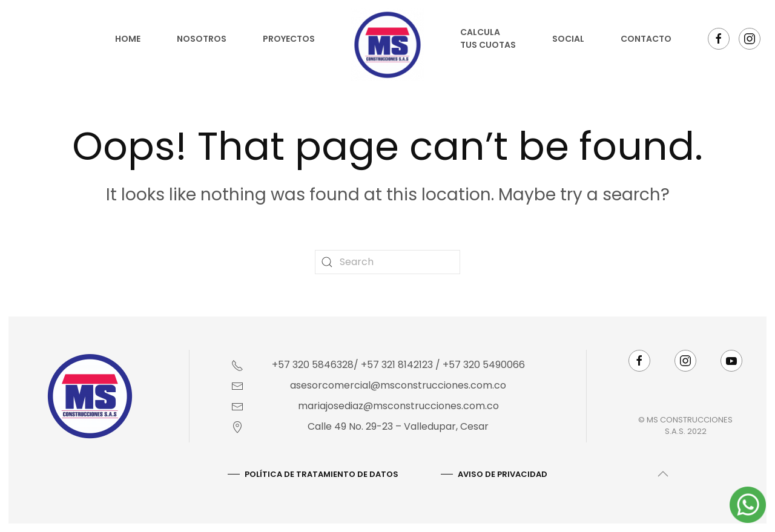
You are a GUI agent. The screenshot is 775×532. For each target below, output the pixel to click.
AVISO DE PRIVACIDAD (501, 474)
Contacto (646, 39)
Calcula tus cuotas (488, 38)
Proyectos (289, 39)
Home (128, 39)
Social (568, 39)
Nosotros (202, 39)
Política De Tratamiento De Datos (320, 474)
